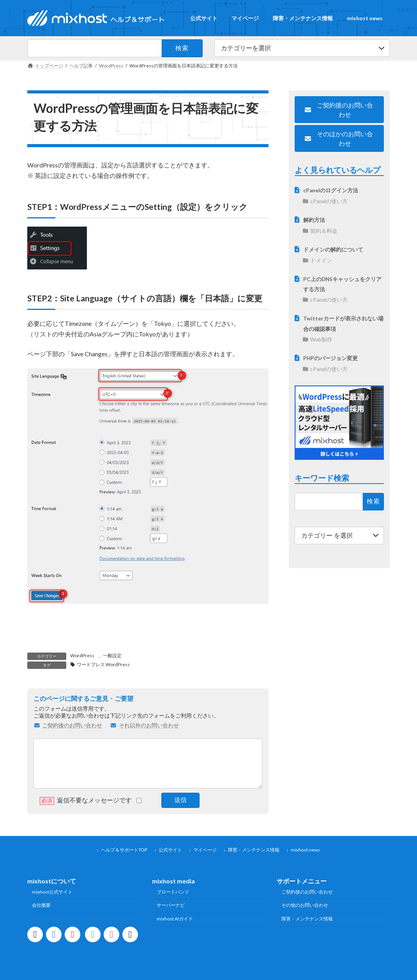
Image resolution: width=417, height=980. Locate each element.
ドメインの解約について (333, 250)
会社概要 (41, 905)
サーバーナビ (171, 905)
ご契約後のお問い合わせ (68, 725)
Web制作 (321, 340)
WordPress (82, 655)
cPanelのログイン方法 (331, 190)
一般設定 (112, 655)
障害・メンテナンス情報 (254, 850)
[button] (339, 110)
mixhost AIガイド (175, 919)
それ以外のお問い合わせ (145, 725)
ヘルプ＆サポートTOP (124, 850)
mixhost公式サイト (52, 892)
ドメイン (321, 260)
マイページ (205, 850)
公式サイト (170, 850)
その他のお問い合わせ (305, 905)
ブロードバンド (173, 892)
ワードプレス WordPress (103, 664)
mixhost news (305, 850)
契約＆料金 (324, 231)
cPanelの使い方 (329, 201)
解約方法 (314, 220)
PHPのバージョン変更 (330, 358)
